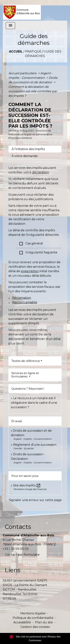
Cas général (31, 244)
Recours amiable (25, 302)
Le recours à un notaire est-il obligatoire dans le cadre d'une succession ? (34, 403)
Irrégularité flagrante (38, 253)
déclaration (41, 172)
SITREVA (9, 599)
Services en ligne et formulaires (25, 375)
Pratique (33, 51)
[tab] (35, 149)
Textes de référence (26, 361)
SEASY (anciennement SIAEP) (25, 581)
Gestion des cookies (35, 627)
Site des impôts (27, 485)
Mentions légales (33, 613)
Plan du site (44, 622)
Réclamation (22, 298)
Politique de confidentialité (33, 618)
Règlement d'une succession (35, 445)
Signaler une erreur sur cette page (35, 500)
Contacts (18, 527)
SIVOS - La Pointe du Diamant (25, 585)
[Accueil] (22, 10)
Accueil (16, 51)
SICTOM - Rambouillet (20, 590)
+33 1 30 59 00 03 (16, 549)
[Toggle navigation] (10, 26)
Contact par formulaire (22, 555)
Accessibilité (22, 622)
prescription (30, 271)
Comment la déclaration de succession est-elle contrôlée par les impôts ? (33, 91)
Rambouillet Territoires (20, 594)
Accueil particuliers (23, 73)
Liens (13, 570)
